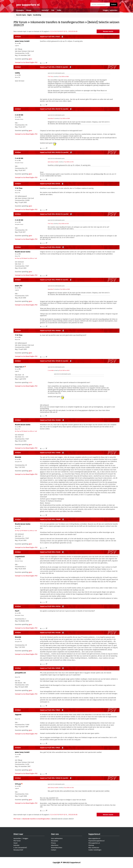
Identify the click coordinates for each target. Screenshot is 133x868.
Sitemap (91, 845)
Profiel (59, 10)
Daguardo (18, 715)
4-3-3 (30, 383)
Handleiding (37, 15)
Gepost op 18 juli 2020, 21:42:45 (50, 552)
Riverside (18, 457)
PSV (20, 44)
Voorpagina (20, 10)
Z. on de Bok (19, 115)
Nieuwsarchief (18, 850)
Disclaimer (55, 841)
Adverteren (55, 845)
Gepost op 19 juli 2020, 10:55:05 (50, 668)
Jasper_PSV (19, 286)
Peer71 (17, 611)
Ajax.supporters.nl (94, 838)
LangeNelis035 (20, 557)
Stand (15, 843)
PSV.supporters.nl (94, 843)
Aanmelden (17, 838)
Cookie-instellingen (95, 850)
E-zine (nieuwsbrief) (20, 848)
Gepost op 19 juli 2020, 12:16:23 (50, 748)
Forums (36, 10)
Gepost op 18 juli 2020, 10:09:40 (50, 331)
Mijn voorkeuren (94, 848)
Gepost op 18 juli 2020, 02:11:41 (50, 184)
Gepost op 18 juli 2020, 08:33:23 (50, 214)
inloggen (106, 10)
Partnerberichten (57, 848)
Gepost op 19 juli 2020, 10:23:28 (50, 633)
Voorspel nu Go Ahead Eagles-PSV (26, 62)
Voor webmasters (57, 838)
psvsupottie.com (20, 673)
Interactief (45, 10)
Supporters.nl (94, 834)
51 (69, 31)
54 (75, 31)
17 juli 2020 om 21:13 (69, 162)
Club (53, 10)
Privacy (53, 843)
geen (30, 59)
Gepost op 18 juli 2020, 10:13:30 (50, 361)
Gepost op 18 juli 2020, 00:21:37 (50, 109)
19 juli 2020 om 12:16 (69, 788)
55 (77, 31)
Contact (54, 850)
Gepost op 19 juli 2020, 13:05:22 (50, 778)
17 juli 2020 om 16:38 (64, 77)
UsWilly (17, 73)
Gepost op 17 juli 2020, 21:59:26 (50, 67)
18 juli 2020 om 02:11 (64, 224)
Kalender (16, 845)
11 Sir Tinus (50, 77)
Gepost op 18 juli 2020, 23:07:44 (50, 606)
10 (61, 31)
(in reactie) (64, 67)
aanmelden (114, 10)
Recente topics (21, 15)
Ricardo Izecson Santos (23, 252)
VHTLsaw (18, 784)
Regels (30, 15)
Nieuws (29, 10)
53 (73, 31)
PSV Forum (20, 22)
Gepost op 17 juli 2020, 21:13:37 (50, 37)
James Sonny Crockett (22, 41)
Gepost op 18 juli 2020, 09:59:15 (50, 280)
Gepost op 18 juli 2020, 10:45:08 (50, 420)
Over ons (55, 834)
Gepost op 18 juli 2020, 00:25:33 (50, 152)
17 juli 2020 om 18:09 (65, 119)
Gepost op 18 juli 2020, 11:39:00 (50, 453)
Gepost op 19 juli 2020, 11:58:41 (50, 710)
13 (66, 31)
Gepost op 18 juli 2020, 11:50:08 (50, 519)
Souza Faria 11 (51, 119)
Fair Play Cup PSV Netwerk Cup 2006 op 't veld (26, 258)
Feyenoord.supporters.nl (96, 841)
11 (63, 31)
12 (64, 31)
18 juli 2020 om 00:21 (64, 371)
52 (71, 31)
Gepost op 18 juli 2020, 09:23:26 (50, 247)
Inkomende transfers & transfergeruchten (57, 22)
